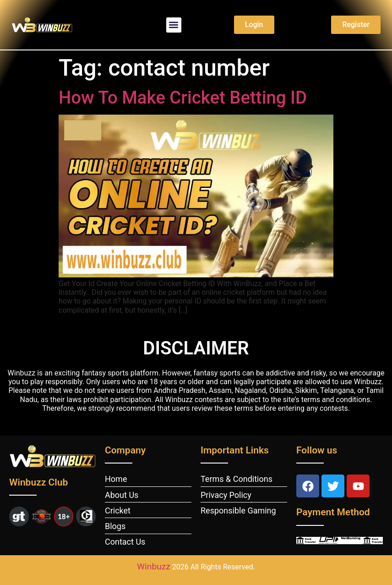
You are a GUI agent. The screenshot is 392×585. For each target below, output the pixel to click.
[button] (174, 25)
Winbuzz (154, 566)
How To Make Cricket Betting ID (183, 97)
